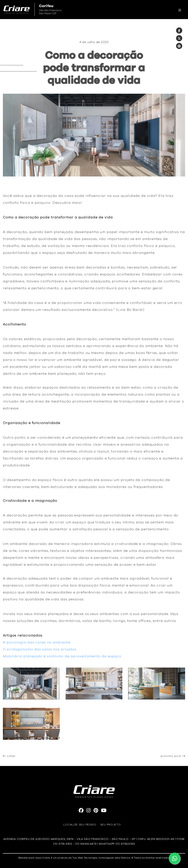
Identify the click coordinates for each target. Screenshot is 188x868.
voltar (9, 757)
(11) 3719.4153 (63, 844)
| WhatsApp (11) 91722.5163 (116, 844)
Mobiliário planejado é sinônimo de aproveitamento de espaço (62, 658)
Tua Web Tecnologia (85, 858)
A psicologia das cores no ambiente (37, 644)
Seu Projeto (111, 825)
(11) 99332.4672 (86, 844)
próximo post (173, 757)
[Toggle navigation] (180, 10)
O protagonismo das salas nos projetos (40, 651)
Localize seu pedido (80, 825)
